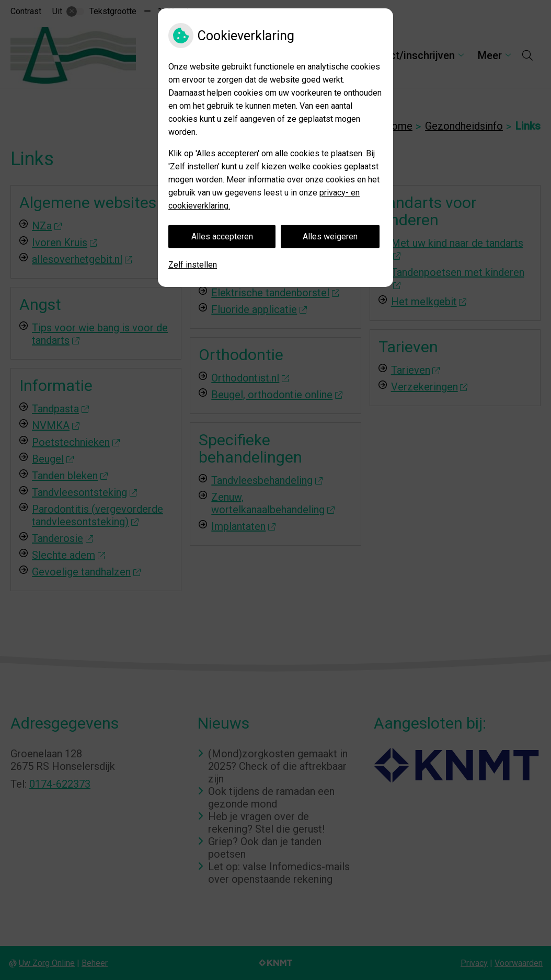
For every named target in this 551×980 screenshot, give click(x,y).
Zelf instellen (193, 265)
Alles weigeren (330, 237)
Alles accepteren (222, 237)
